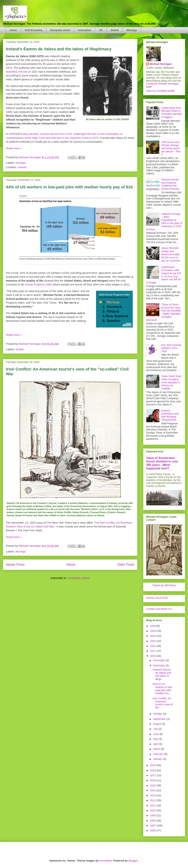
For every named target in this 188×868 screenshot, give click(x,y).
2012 (153, 800)
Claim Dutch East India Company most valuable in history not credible (171, 382)
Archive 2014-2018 (157, 598)
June (156, 734)
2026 (153, 626)
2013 (153, 795)
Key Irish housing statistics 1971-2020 (171, 348)
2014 (153, 790)
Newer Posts (15, 565)
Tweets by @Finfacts (164, 585)
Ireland (22, 167)
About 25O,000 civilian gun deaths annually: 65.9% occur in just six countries (171, 254)
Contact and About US (159, 609)
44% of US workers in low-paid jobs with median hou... (162, 689)
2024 (153, 636)
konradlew (105, 861)
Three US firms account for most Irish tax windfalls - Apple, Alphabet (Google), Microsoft (163, 312)
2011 (153, 806)
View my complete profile (160, 91)
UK (101, 30)
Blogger (133, 861)
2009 (153, 815)
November (159, 665)
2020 (153, 656)
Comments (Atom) (79, 578)
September (160, 719)
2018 (153, 770)
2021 (153, 651)
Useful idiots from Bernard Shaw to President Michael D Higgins (172, 112)
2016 (153, 780)
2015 (153, 785)
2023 (153, 641)
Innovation (85, 30)
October (158, 714)
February (159, 754)
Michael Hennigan (161, 64)
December (159, 660)
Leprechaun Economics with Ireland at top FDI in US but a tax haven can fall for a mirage (164, 275)
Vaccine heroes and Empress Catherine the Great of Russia (170, 184)
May (156, 739)
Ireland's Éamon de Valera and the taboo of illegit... (162, 674)
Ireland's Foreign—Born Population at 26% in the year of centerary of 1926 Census (164, 222)
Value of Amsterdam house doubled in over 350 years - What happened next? (162, 463)
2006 (153, 831)
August (157, 724)
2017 (153, 775)
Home (13, 30)
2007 (153, 826)
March (157, 749)
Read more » (14, 148)
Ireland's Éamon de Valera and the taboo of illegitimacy (59, 49)
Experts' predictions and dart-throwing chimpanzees (170, 415)
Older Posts (126, 565)
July (156, 729)
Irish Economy (34, 30)
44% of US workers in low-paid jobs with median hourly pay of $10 (69, 187)
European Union (60, 30)
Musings (132, 30)
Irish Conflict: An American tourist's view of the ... (163, 703)
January (158, 759)
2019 (153, 765)
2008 (153, 821)
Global (115, 30)
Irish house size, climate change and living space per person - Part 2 (171, 148)
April (156, 744)
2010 (153, 810)
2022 (153, 646)
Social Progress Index (39, 284)
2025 (153, 631)
